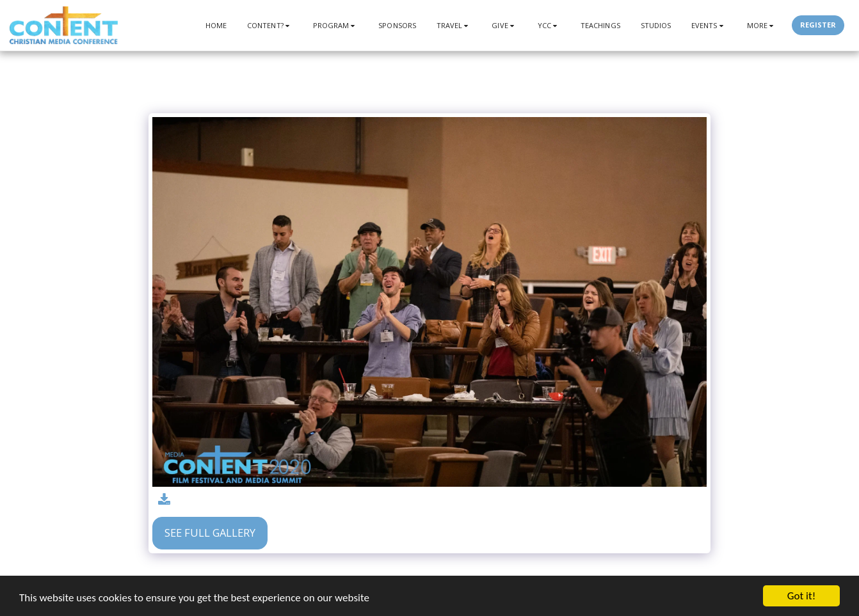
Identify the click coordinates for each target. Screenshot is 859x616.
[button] (270, 25)
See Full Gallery (210, 533)
